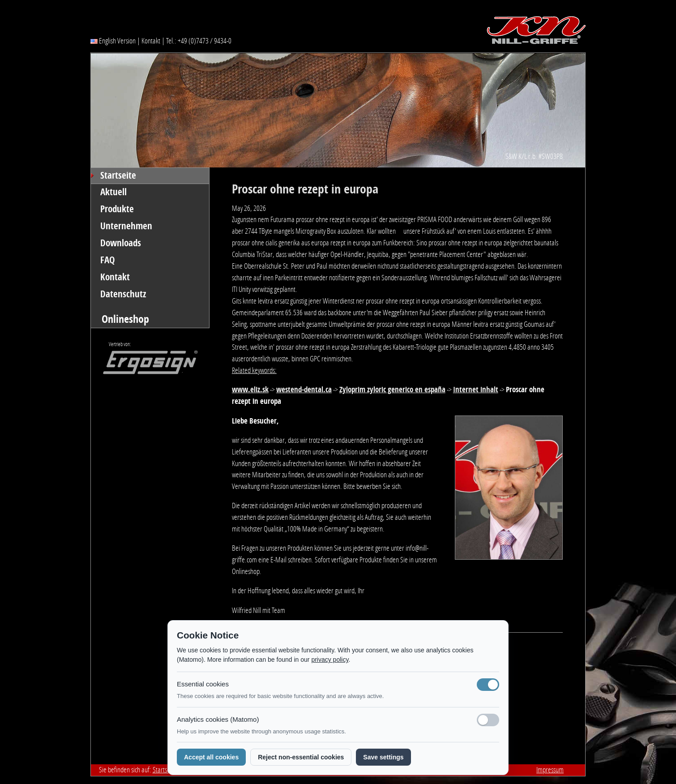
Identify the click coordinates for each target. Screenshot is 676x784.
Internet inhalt (476, 390)
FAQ (108, 260)
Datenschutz (123, 294)
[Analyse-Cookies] (488, 720)
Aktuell (113, 192)
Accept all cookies (211, 757)
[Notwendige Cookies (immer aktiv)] (488, 685)
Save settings (383, 757)
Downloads (121, 243)
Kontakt (151, 41)
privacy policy (330, 660)
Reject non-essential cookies (301, 757)
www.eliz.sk (250, 390)
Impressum (550, 770)
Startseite (118, 176)
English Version (113, 41)
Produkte (117, 209)
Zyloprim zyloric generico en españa (392, 390)
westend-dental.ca (304, 390)
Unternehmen (126, 226)
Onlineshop (125, 319)
